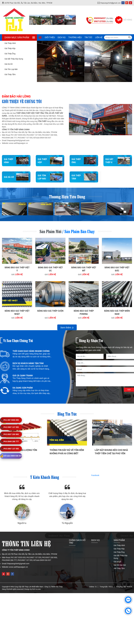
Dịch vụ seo (36, 589)
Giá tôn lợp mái (11, 69)
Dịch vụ (62, 37)
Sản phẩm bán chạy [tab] (80, 231)
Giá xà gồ (9, 64)
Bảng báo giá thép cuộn (50, 311)
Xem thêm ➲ (67, 328)
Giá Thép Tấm (10, 74)
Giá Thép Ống (10, 54)
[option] (26, 355)
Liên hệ (99, 37)
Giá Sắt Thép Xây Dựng (14, 59)
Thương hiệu (75, 37)
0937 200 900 (9, 434)
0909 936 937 (11, 456)
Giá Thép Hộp (10, 48)
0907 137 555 (9, 427)
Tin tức (88, 37)
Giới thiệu (50, 37)
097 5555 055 (9, 420)
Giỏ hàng (128, 20)
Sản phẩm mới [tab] (50, 231)
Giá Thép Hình (10, 43)
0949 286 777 (9, 442)
